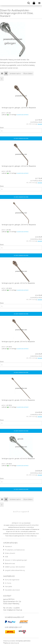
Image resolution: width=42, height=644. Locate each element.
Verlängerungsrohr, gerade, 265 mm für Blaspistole (18, 400)
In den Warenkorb (21, 138)
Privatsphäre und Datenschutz (15, 550)
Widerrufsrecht (10, 553)
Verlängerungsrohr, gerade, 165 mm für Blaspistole (18, 341)
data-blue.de (15, 643)
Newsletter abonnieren (12, 590)
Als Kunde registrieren (12, 580)
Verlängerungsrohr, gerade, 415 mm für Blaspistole (18, 458)
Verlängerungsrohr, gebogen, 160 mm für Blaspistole (19, 166)
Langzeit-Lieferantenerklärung (15, 570)
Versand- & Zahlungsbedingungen (16, 560)
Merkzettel (8, 586)
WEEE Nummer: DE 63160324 (15, 567)
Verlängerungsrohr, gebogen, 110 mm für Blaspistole (19, 108)
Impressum (8, 546)
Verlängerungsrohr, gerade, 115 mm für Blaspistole (18, 283)
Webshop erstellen (9, 641)
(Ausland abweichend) (23, 115)
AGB (6, 557)
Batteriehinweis (10, 563)
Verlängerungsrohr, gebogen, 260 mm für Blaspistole (19, 225)
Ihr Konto (8, 583)
